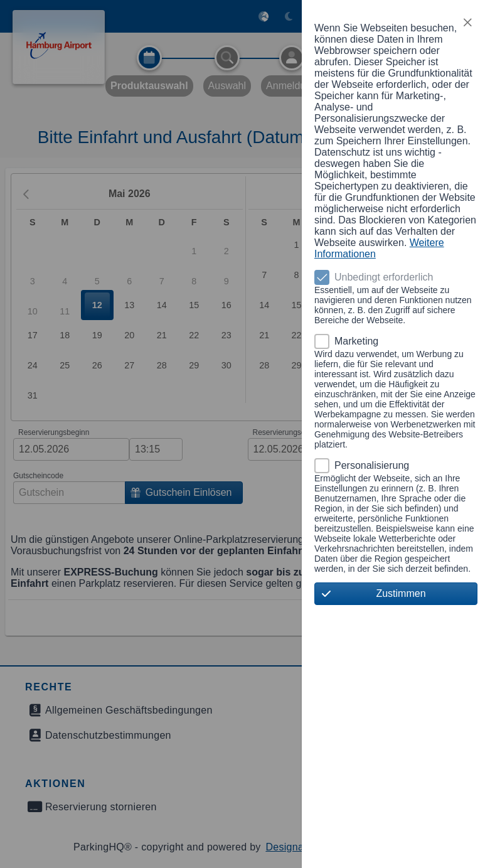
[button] (467, 23)
